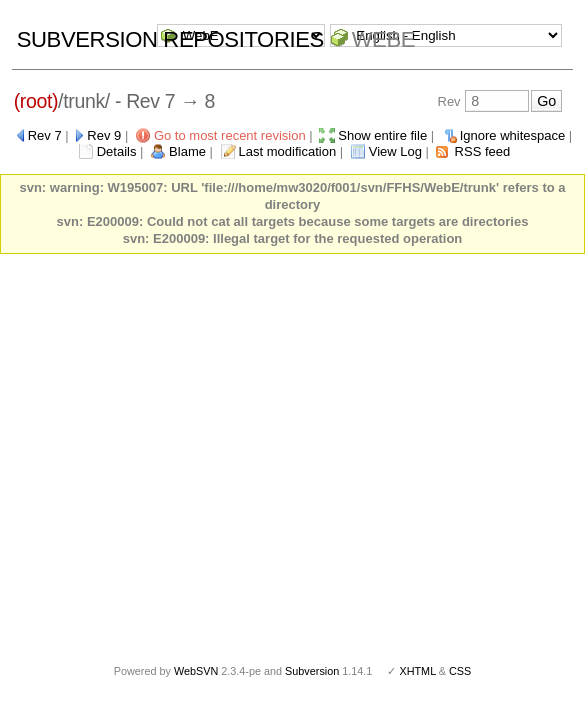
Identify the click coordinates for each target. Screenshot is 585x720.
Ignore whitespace (513, 135)
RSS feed (483, 151)
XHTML (417, 671)
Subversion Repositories (170, 39)
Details (117, 151)
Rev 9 (104, 135)
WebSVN (196, 671)
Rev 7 (45, 135)
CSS (460, 671)
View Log (395, 151)
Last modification (288, 151)
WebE (383, 39)
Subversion (312, 671)
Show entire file (382, 135)
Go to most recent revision (230, 135)
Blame (187, 151)
